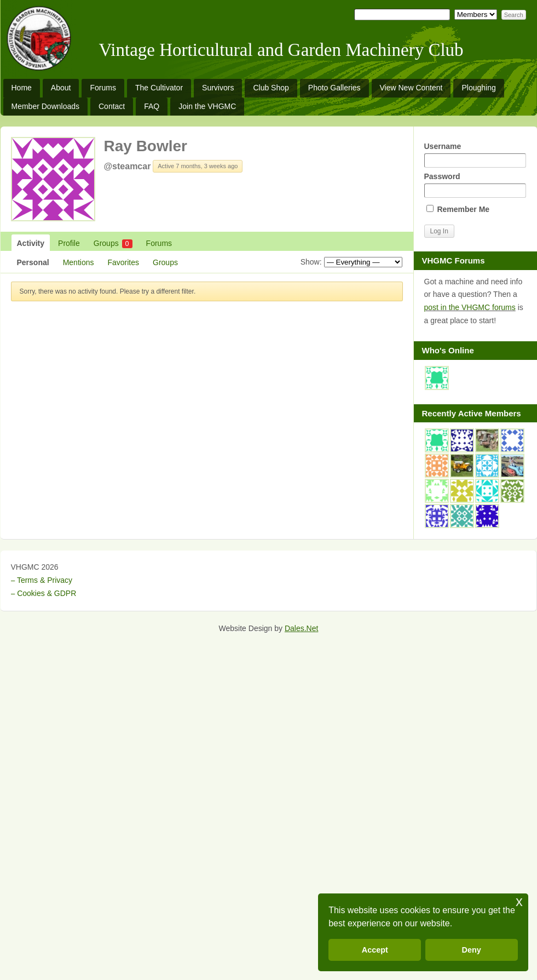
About (61, 88)
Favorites (123, 262)
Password (475, 185)
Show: (311, 262)
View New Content (411, 88)
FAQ (152, 106)
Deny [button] (472, 950)
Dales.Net (301, 628)
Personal (33, 262)
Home (22, 88)
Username (475, 155)
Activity (31, 243)
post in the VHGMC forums (470, 307)
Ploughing (478, 88)
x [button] (519, 901)
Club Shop (271, 88)
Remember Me (458, 209)
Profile (69, 243)
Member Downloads (46, 106)
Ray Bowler (146, 146)
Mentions (79, 262)
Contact (112, 106)
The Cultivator (159, 88)
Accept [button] (375, 950)
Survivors (218, 88)
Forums (103, 88)
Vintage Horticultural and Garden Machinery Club (281, 50)
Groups (113, 243)
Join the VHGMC (207, 106)
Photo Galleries (334, 88)
